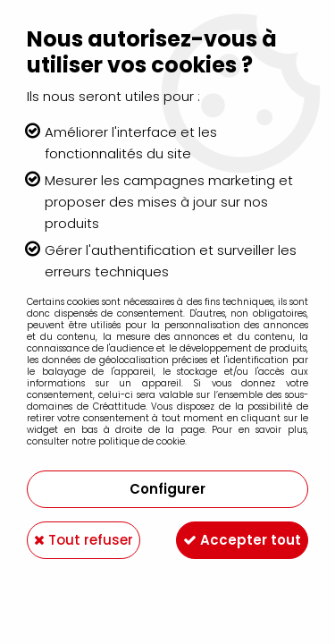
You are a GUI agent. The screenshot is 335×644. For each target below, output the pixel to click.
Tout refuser (84, 540)
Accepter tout (242, 540)
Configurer (167, 489)
